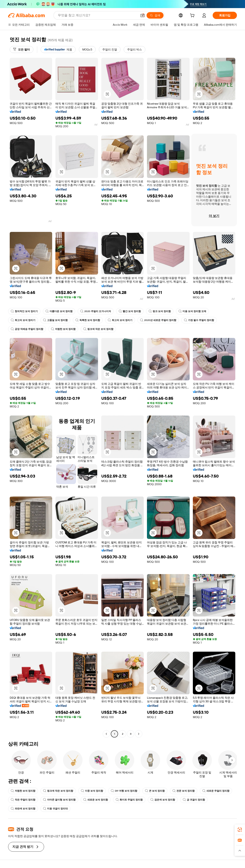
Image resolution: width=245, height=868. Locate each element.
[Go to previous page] (106, 734)
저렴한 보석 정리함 (63, 329)
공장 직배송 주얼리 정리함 (27, 329)
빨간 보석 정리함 (130, 311)
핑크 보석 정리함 (160, 311)
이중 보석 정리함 (92, 791)
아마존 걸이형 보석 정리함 (59, 800)
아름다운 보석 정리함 (59, 311)
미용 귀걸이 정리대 (55, 809)
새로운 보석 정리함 (96, 800)
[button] (143, 15)
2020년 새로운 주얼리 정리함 (158, 320)
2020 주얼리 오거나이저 (96, 311)
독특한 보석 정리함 (88, 320)
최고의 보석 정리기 (23, 320)
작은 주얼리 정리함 (23, 800)
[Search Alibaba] (97, 15)
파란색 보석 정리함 (23, 809)
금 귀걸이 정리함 (194, 800)
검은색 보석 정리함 (163, 800)
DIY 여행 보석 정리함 (124, 791)
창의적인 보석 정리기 (24, 311)
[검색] (155, 15)
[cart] (193, 16)
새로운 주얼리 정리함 (216, 791)
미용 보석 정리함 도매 (192, 311)
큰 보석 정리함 (155, 791)
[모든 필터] (22, 49)
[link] (240, 830)
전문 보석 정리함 (184, 791)
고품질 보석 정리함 (55, 320)
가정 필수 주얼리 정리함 (199, 320)
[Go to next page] (139, 734)
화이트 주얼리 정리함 (129, 800)
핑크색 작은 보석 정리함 (98, 329)
